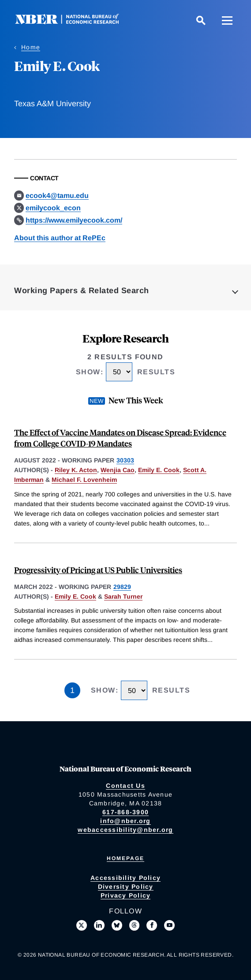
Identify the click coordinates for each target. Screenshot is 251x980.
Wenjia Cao (118, 470)
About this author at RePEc (60, 238)
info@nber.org (125, 821)
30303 (125, 460)
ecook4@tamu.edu (57, 196)
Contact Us (125, 786)
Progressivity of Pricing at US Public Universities (98, 570)
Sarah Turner (123, 596)
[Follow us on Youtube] (169, 925)
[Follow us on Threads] (135, 925)
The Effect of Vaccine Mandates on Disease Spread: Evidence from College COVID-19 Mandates (120, 438)
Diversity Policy (126, 887)
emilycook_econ (53, 208)
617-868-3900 (125, 812)
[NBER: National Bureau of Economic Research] (74, 22)
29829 (122, 587)
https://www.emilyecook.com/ (74, 220)
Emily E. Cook (159, 470)
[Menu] (227, 20)
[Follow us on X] (82, 925)
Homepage (125, 858)
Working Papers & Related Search (82, 291)
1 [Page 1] (72, 690)
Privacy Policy (126, 895)
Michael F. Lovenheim (84, 480)
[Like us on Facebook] (152, 925)
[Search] (201, 20)
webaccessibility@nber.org (125, 830)
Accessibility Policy (125, 878)
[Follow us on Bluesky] (117, 925)
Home (31, 47)
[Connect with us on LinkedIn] (99, 925)
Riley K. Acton (76, 470)
